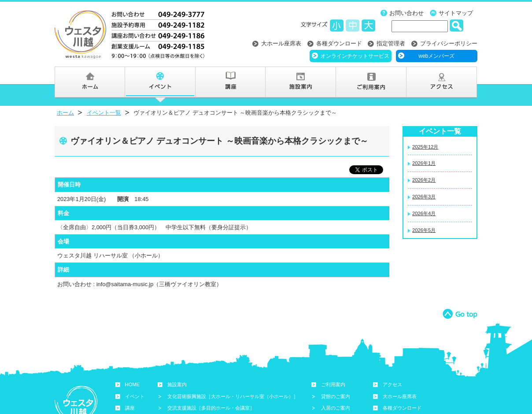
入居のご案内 (336, 408)
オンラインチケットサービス (355, 56)
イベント (135, 396)
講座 (130, 408)
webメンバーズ (436, 56)
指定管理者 (391, 43)
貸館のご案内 (336, 396)
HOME (133, 384)
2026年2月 (424, 180)
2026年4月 (424, 213)
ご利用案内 (333, 384)
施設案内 (177, 384)
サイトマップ (456, 13)
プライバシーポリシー (449, 43)
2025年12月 (425, 147)
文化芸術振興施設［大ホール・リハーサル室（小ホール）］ (233, 396)
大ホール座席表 (281, 43)
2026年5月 (424, 230)
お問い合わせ (406, 13)
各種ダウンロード (339, 43)
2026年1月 (424, 163)
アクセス (392, 384)
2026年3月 (424, 197)
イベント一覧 (104, 113)
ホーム (65, 113)
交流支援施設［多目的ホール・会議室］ (211, 408)
